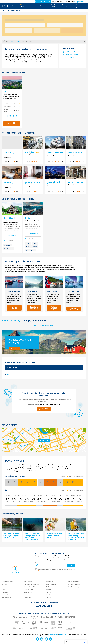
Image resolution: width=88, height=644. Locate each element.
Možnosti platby (29, 592)
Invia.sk (50, 635)
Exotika (4, 590)
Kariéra (48, 587)
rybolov (28, 60)
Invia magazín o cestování (32, 595)
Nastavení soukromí (74, 584)
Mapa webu (27, 598)
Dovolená (11, 10)
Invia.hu (55, 635)
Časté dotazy (28, 582)
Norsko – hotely (11, 321)
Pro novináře (50, 582)
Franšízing (49, 592)
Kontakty (48, 598)
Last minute (5, 587)
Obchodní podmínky (30, 587)
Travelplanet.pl (63, 635)
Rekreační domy (7, 598)
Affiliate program (51, 584)
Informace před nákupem (31, 584)
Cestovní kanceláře (7, 582)
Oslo (9, 375)
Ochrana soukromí (73, 582)
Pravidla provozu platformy (76, 587)
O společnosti (50, 595)
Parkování (5, 592)
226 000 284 (44, 606)
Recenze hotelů (65, 6)
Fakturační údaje (29, 590)
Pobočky (48, 590)
